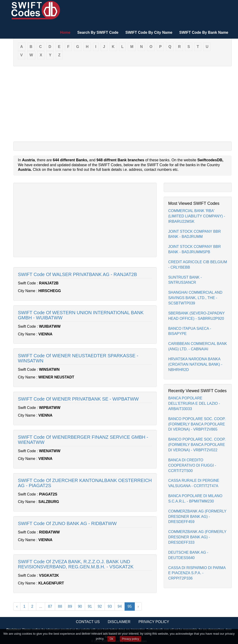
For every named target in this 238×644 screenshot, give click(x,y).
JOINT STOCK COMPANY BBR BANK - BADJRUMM (195, 234)
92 (100, 606)
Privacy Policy (154, 622)
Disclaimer (119, 622)
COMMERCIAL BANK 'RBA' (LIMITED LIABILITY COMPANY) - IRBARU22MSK (197, 216)
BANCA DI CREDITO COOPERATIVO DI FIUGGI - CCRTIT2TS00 (192, 465)
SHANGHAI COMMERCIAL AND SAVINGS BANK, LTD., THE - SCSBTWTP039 (195, 298)
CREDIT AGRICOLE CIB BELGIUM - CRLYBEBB (198, 265)
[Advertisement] (122, 104)
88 (60, 606)
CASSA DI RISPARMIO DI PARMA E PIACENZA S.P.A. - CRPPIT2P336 (197, 573)
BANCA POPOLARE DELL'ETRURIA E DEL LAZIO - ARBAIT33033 (194, 403)
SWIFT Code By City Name (149, 32)
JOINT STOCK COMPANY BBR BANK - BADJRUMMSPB (195, 249)
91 (90, 606)
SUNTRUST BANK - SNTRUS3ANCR (185, 280)
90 (80, 606)
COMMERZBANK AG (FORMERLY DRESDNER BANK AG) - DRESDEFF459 (197, 517)
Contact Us (88, 622)
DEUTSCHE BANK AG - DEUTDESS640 (188, 555)
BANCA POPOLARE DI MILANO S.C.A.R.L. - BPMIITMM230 (195, 499)
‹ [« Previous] (17, 606)
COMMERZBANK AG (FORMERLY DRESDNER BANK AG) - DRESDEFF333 (197, 537)
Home (65, 32)
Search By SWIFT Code (98, 32)
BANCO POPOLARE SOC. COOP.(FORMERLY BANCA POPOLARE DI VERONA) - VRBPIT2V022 (197, 445)
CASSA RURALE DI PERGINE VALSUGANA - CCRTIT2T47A (194, 483)
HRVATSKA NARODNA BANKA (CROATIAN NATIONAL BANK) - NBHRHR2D (195, 364)
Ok (111, 639)
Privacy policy (131, 639)
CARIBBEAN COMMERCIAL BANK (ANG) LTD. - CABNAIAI (198, 346)
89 (70, 606)
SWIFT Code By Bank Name (204, 32)
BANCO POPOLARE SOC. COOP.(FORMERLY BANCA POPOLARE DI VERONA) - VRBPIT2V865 (197, 424)
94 (120, 606)
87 (50, 606)
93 (110, 606)
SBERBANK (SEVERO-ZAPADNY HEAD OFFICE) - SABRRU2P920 (197, 316)
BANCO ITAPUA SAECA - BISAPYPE (190, 331)
